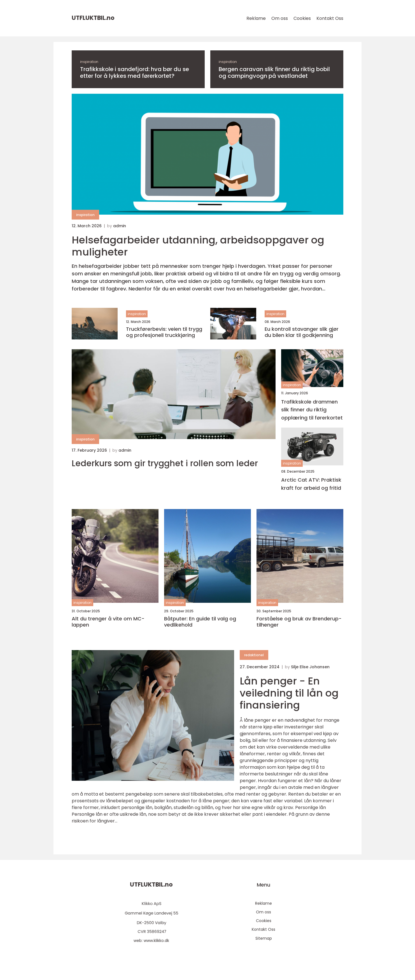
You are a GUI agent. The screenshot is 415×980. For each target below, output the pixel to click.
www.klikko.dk (156, 941)
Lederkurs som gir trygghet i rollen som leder (165, 463)
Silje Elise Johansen (310, 667)
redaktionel (254, 655)
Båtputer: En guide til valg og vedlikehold (200, 622)
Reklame (256, 18)
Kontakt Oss (330, 18)
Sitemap (264, 938)
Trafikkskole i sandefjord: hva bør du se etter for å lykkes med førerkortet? (135, 72)
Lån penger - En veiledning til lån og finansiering (289, 693)
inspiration (89, 62)
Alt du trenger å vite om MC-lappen (108, 622)
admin (120, 226)
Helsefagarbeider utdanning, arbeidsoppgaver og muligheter (198, 246)
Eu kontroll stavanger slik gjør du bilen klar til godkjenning (302, 332)
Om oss (280, 18)
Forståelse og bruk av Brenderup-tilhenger (299, 622)
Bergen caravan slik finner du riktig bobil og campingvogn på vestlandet (274, 72)
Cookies (302, 18)
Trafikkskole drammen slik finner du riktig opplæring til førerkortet (312, 410)
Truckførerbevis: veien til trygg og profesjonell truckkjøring (164, 332)
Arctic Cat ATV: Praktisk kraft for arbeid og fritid (311, 484)
